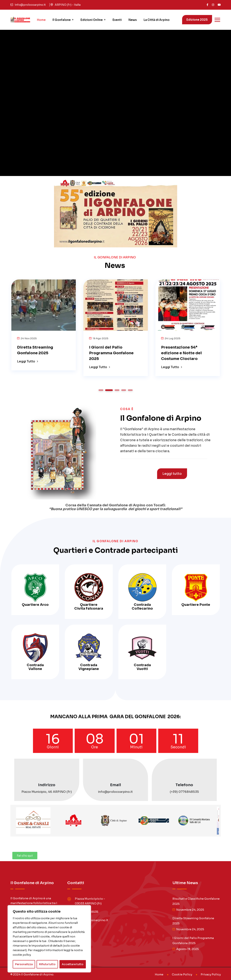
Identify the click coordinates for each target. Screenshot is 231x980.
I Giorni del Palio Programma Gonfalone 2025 (111, 353)
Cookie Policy (182, 974)
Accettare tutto (73, 964)
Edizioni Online (92, 20)
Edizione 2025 (197, 20)
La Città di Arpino (157, 20)
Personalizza (24, 964)
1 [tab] (101, 390)
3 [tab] (117, 390)
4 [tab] (124, 390)
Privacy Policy (211, 974)
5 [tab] (130, 390)
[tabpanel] (44, 324)
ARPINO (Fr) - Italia (68, 5)
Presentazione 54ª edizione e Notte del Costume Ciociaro (181, 353)
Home (41, 20)
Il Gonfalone (62, 20)
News (133, 20)
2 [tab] (109, 390)
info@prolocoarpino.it (30, 5)
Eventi (117, 20)
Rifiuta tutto (47, 964)
